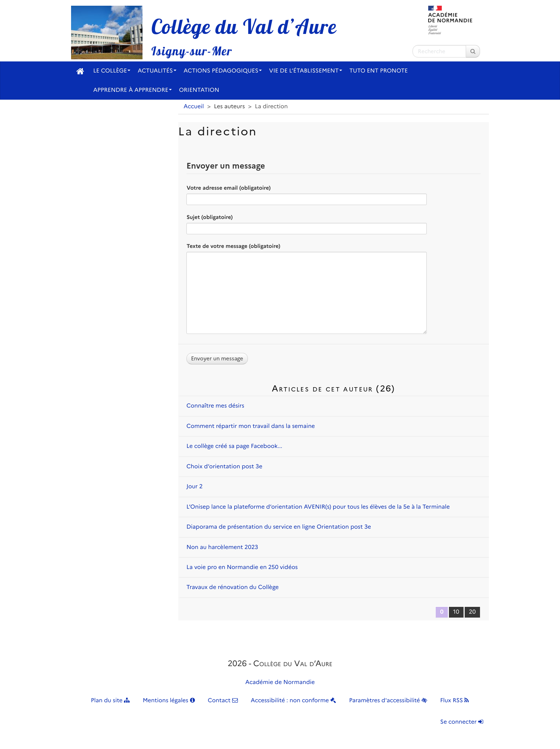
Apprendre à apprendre (132, 90)
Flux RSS (454, 701)
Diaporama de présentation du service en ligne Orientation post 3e (279, 527)
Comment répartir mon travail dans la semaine (251, 426)
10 (456, 612)
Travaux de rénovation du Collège (232, 587)
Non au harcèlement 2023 (222, 547)
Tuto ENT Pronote (379, 71)
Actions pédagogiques (223, 71)
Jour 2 (194, 487)
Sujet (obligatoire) (209, 217)
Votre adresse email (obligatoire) (228, 188)
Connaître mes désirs (215, 406)
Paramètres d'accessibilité (388, 701)
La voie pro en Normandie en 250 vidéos (242, 567)
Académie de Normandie (280, 682)
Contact (223, 701)
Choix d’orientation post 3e (224, 467)
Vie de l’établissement (306, 71)
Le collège (112, 71)
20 (472, 612)
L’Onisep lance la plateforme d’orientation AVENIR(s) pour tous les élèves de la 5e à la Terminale (318, 507)
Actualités (157, 71)
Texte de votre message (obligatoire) (233, 246)
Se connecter (462, 722)
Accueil (194, 107)
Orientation (199, 90)
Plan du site (111, 701)
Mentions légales (169, 701)
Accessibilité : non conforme (293, 701)
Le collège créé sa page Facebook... (234, 446)
